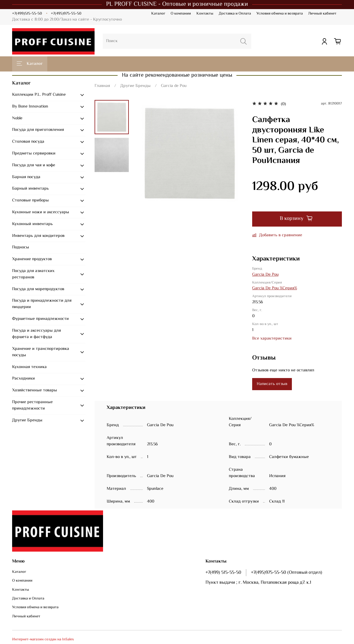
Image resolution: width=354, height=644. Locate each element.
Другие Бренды (135, 86)
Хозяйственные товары (35, 390)
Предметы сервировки (34, 154)
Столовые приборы (30, 201)
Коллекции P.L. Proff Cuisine (39, 95)
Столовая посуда (28, 142)
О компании (181, 14)
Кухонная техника (29, 367)
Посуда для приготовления (38, 130)
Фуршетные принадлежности (40, 319)
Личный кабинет (322, 14)
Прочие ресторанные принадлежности (32, 405)
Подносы (21, 247)
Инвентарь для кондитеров (38, 236)
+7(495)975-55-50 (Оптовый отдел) (287, 573)
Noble (17, 118)
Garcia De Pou (265, 275)
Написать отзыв (272, 384)
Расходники (23, 379)
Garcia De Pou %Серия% (275, 288)
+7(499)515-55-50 (27, 14)
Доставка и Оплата (235, 14)
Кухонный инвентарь (32, 224)
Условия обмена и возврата (280, 14)
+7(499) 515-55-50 (223, 573)
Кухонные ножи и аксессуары (41, 212)
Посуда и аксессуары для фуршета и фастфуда (37, 334)
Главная (102, 86)
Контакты (205, 14)
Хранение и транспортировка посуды (41, 352)
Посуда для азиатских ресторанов (33, 274)
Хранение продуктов (32, 259)
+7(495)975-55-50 (66, 14)
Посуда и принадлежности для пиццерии (42, 304)
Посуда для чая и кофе (34, 165)
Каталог (158, 14)
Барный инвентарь (30, 189)
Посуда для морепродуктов (38, 289)
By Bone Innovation (30, 107)
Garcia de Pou (174, 86)
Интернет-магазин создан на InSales (43, 639)
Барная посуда (26, 177)
